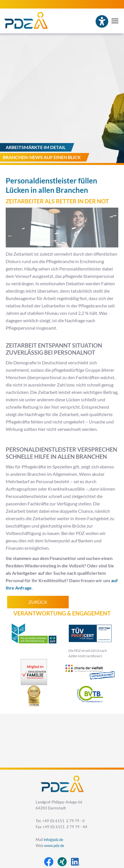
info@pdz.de (53, 840)
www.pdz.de (54, 846)
